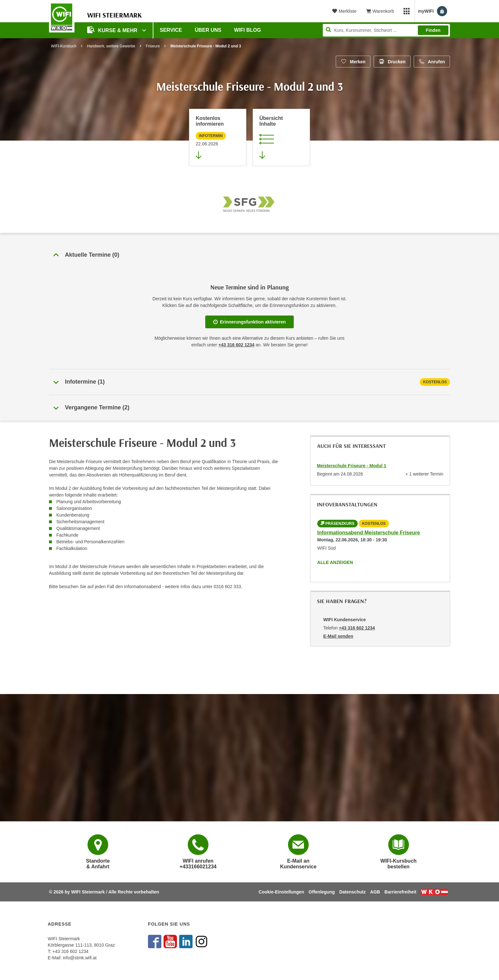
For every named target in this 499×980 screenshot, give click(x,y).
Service (171, 30)
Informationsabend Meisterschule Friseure (369, 533)
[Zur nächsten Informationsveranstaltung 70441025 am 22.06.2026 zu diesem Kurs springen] (218, 137)
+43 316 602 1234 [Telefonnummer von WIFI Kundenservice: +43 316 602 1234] (357, 628)
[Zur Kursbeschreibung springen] (281, 137)
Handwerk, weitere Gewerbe (111, 46)
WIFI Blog (248, 30)
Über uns (208, 30)
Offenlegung (322, 892)
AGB (375, 892)
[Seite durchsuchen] (386, 30)
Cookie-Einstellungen (281, 892)
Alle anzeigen (335, 562)
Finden (433, 30)
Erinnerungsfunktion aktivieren (250, 322)
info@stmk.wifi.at (80, 958)
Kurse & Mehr (113, 30)
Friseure (153, 46)
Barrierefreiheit (400, 892)
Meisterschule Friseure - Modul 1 (352, 466)
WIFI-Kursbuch (64, 46)
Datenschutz (352, 892)
